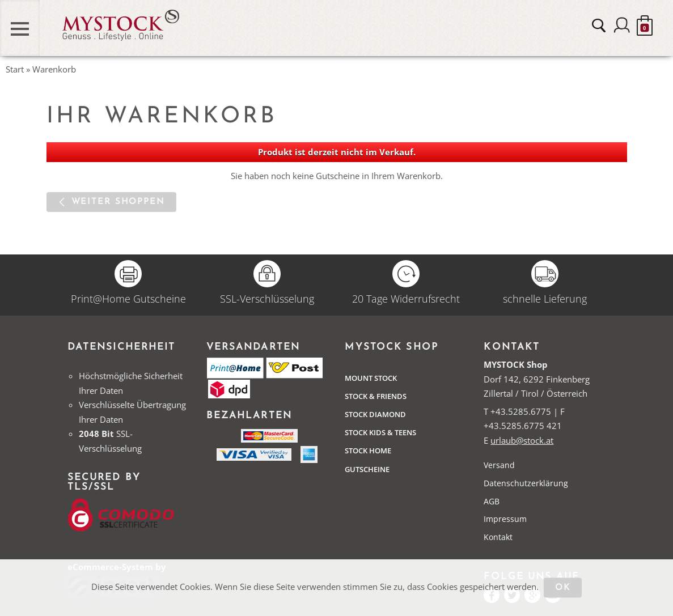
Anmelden (622, 26)
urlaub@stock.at (522, 440)
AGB (492, 501)
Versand (499, 465)
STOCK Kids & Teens (380, 432)
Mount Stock (371, 378)
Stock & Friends (376, 396)
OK (563, 588)
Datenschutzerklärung (526, 483)
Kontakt (498, 537)
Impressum (505, 519)
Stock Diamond (375, 414)
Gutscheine (367, 469)
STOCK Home (368, 451)
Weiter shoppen (118, 202)
